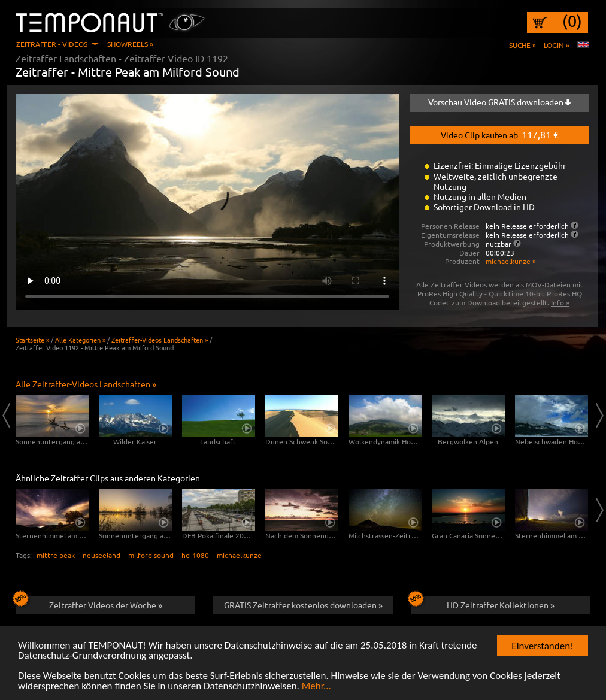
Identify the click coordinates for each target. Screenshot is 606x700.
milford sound (151, 555)
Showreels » (130, 44)
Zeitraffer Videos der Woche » (89, 603)
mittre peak (56, 555)
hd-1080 (195, 555)
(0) (572, 21)
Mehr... (316, 687)
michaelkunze (239, 555)
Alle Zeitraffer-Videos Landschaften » (86, 384)
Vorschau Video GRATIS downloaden (499, 102)
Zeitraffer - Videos (52, 44)
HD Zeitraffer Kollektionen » (483, 603)
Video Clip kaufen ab (500, 134)
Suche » (522, 45)
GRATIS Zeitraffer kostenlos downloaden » (303, 605)
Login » (557, 45)
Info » (560, 302)
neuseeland (101, 555)
